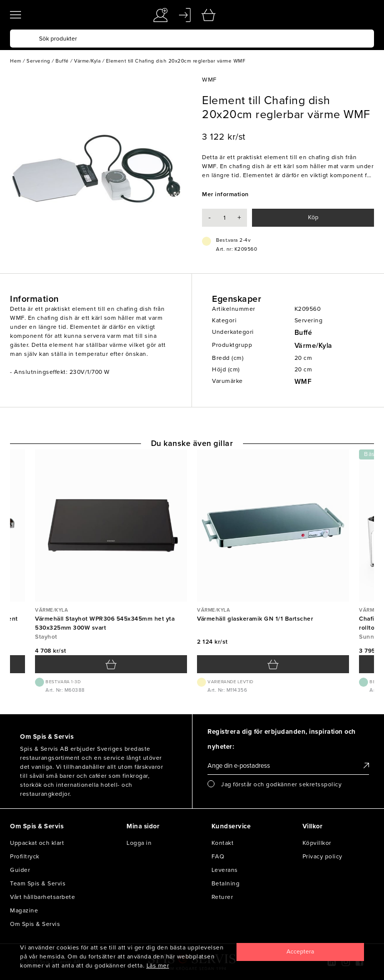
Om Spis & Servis (35, 924)
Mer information (225, 194)
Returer (222, 897)
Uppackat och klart (37, 843)
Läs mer (158, 965)
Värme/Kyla (313, 346)
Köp (313, 217)
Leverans (225, 870)
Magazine (24, 910)
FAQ (218, 856)
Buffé (303, 333)
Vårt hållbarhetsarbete (42, 897)
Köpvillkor (317, 843)
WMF (303, 382)
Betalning (226, 883)
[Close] (300, 952)
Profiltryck (25, 856)
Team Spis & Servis (38, 883)
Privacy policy (322, 856)
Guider (20, 870)
